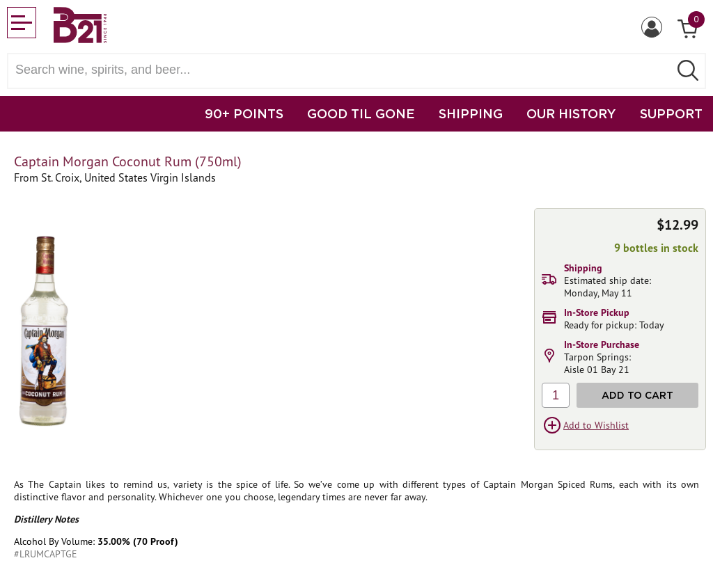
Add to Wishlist (596, 425)
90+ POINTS (244, 113)
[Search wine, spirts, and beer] (343, 70)
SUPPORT (671, 113)
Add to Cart (637, 395)
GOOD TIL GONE (361, 113)
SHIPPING (471, 113)
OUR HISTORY (571, 113)
